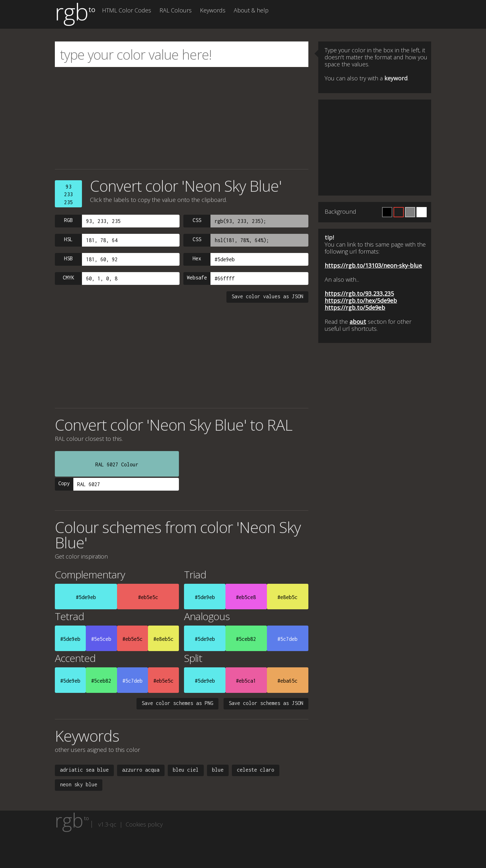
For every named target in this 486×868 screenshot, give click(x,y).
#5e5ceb (101, 639)
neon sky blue (79, 784)
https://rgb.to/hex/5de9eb (361, 300)
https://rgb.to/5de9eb (355, 308)
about (358, 322)
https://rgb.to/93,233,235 (359, 293)
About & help (251, 10)
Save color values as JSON (267, 296)
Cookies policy (144, 824)
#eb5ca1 (246, 681)
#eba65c (287, 681)
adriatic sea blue (84, 770)
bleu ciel (186, 770)
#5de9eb (86, 597)
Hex (197, 258)
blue (218, 770)
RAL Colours (176, 10)
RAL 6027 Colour (117, 464)
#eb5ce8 (246, 597)
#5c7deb (287, 639)
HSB (68, 258)
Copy (64, 483)
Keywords (213, 10)
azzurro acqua (141, 770)
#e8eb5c (287, 597)
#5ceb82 (246, 639)
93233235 (68, 194)
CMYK (69, 278)
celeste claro (256, 770)
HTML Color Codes (127, 10)
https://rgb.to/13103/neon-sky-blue (373, 265)
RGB (68, 220)
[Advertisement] (182, 118)
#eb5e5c (148, 597)
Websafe (197, 278)
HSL (68, 239)
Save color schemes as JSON (266, 703)
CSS (197, 220)
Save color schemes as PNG (177, 703)
